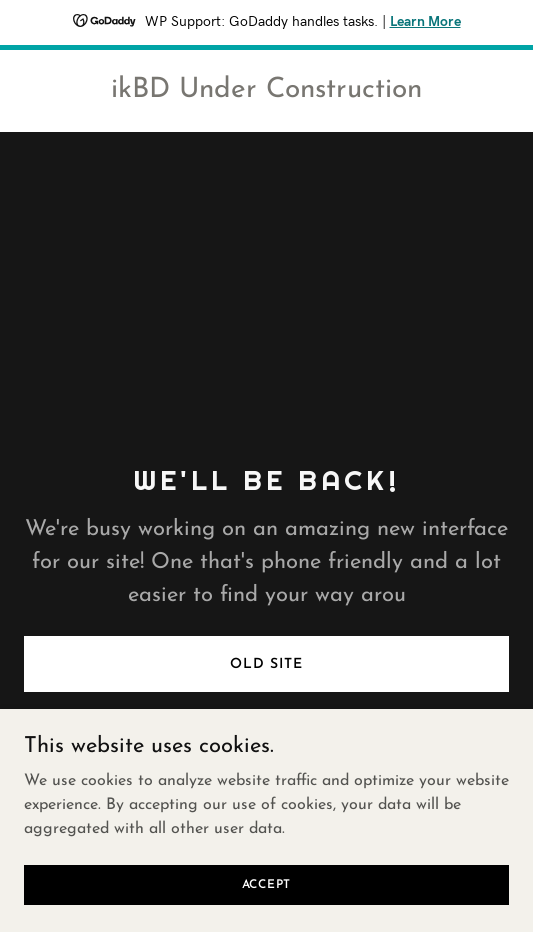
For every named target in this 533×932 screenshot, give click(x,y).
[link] (266, 93)
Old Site (266, 664)
